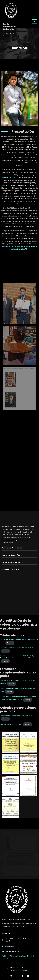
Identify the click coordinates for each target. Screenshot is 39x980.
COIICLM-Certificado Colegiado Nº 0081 (11, 724)
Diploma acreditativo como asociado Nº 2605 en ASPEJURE (17, 716)
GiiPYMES (25, 970)
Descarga (10, 643)
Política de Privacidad (10, 956)
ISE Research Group (8, 177)
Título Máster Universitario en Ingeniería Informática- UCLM (16, 648)
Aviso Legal (22, 956)
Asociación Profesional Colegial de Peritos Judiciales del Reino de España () (19, 246)
